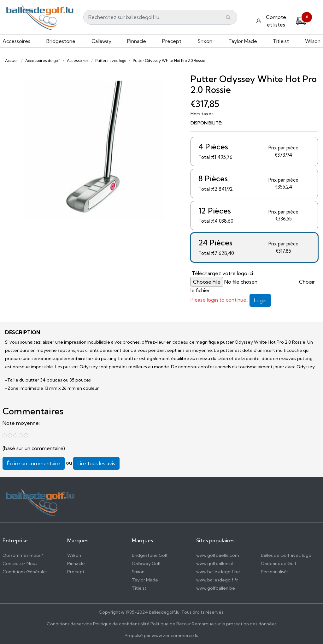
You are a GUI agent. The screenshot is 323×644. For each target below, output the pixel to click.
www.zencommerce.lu (175, 635)
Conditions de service (69, 624)
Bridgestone (61, 41)
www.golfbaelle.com (218, 555)
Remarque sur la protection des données (234, 624)
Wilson (313, 41)
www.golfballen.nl (214, 563)
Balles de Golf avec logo (286, 555)
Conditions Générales (25, 572)
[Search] (160, 17)
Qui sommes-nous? (23, 555)
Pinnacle (137, 41)
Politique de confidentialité (121, 624)
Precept (172, 41)
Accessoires (16, 41)
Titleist (281, 41)
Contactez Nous (20, 563)
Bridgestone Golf (150, 555)
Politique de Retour (171, 624)
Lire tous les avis (96, 463)
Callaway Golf (146, 563)
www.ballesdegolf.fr (217, 580)
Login (260, 300)
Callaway (101, 41)
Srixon (205, 41)
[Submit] (228, 17)
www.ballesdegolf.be (218, 572)
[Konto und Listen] (272, 21)
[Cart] (301, 20)
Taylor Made (243, 41)
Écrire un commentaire (34, 463)
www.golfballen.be (216, 588)
